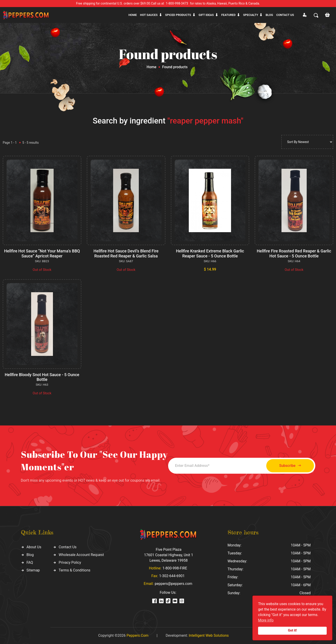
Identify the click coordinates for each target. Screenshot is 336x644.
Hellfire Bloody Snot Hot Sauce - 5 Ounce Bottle (42, 377)
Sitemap (33, 570)
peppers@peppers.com (173, 584)
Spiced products (178, 15)
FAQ (30, 562)
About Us (34, 547)
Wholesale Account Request (81, 555)
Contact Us (68, 547)
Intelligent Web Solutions (209, 635)
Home (133, 15)
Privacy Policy (70, 562)
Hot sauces (149, 15)
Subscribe (290, 466)
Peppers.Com (137, 635)
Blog (269, 15)
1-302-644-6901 (172, 576)
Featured (228, 15)
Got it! (292, 630)
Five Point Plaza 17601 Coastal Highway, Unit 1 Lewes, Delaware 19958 (169, 555)
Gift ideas (206, 15)
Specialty (251, 15)
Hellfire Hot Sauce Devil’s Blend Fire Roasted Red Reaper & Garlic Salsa (126, 253)
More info (266, 620)
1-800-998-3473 (177, 3)
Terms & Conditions (75, 570)
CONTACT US (285, 15)
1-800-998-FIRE (175, 568)
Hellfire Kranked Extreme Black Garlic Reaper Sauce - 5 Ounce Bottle (210, 253)
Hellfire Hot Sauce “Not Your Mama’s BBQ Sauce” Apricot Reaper (42, 253)
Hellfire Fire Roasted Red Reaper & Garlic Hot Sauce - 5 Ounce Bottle (294, 253)
